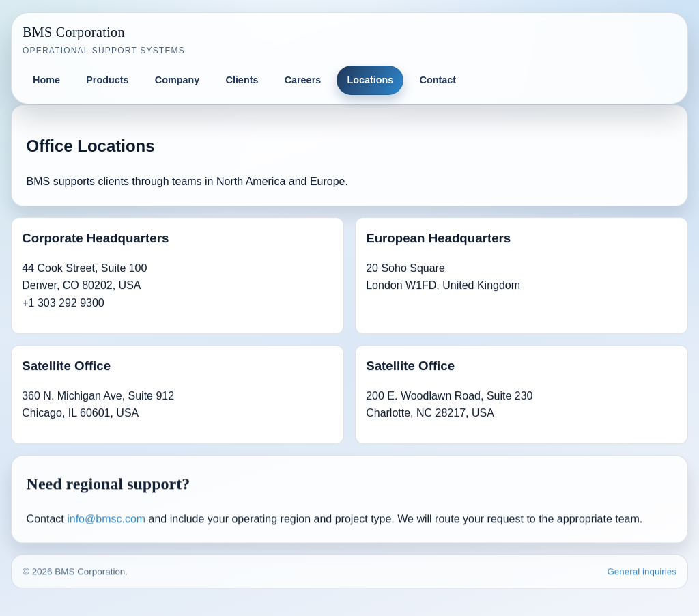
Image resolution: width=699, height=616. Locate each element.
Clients (242, 80)
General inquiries (642, 572)
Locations (370, 80)
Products (107, 80)
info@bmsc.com (106, 519)
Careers (303, 80)
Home (46, 80)
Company (177, 80)
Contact (438, 80)
